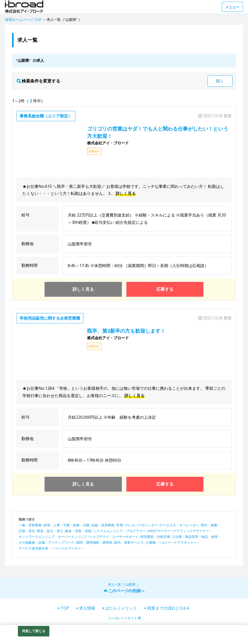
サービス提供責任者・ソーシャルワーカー (50, 548)
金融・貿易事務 (103, 525)
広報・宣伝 (27, 531)
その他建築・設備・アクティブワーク (46, 542)
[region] (124, 634)
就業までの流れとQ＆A (168, 608)
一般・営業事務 (30, 525)
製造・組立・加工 (50, 531)
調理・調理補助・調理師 (94, 542)
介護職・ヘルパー (159, 542)
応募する (165, 289)
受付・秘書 (209, 525)
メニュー (232, 7)
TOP (65, 608)
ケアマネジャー (185, 542)
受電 (120, 525)
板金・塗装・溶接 (78, 531)
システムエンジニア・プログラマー (120, 531)
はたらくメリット (121, 608)
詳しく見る (126, 193)
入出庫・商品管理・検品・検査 (195, 537)
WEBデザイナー (159, 531)
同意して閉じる (34, 631)
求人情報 (87, 608)
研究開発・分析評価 (155, 537)
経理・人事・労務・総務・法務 (66, 525)
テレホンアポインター (141, 525)
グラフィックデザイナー (191, 531)
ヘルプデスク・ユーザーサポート (114, 537)
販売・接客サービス (129, 542)
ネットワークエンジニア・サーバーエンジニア (53, 537)
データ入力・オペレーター (179, 525)
